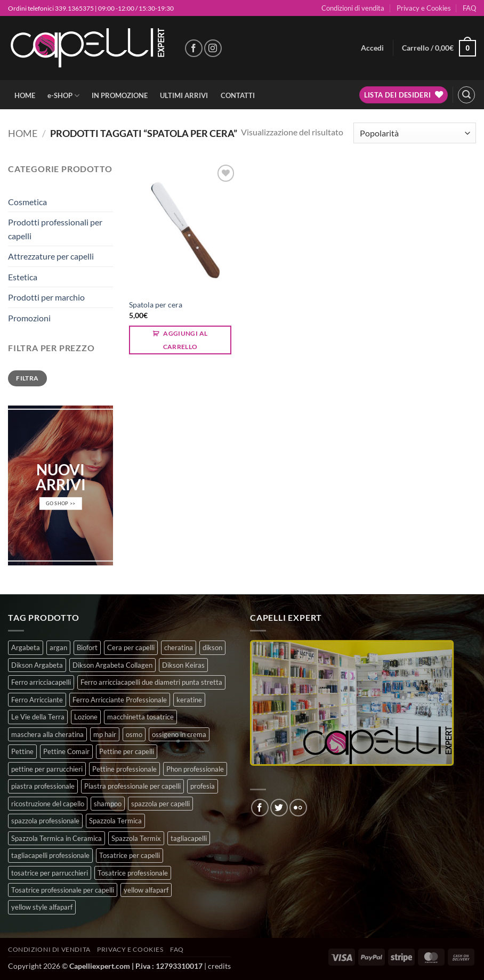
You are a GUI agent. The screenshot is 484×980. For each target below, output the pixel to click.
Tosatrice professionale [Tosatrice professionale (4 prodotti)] (133, 873)
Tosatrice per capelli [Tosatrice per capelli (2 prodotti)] (130, 855)
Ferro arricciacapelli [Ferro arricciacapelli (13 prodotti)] (41, 682)
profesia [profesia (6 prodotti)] (203, 786)
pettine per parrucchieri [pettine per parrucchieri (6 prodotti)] (47, 769)
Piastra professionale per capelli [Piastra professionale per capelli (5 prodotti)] (132, 786)
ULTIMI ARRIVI (184, 95)
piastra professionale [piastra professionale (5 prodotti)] (43, 786)
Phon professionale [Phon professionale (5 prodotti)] (195, 769)
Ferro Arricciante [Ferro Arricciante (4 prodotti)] (37, 700)
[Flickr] (298, 808)
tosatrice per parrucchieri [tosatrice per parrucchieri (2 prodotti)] (50, 873)
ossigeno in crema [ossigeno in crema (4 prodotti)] (179, 734)
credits (219, 966)
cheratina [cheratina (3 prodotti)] (179, 647)
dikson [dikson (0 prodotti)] (212, 647)
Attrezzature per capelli (51, 256)
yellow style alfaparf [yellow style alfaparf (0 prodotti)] (42, 907)
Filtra (27, 378)
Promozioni (29, 318)
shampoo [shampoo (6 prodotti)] (108, 804)
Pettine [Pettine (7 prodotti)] (22, 751)
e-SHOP (63, 96)
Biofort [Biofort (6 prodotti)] (87, 647)
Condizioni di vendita (353, 8)
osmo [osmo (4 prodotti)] (134, 734)
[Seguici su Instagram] (213, 48)
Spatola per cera (156, 305)
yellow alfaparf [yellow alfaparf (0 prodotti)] (146, 890)
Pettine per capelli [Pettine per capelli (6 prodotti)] (127, 751)
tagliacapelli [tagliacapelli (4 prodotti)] (189, 838)
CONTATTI (238, 95)
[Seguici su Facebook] (194, 48)
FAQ (469, 8)
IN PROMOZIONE (120, 95)
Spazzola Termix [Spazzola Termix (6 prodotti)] (136, 838)
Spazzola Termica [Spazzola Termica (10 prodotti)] (115, 821)
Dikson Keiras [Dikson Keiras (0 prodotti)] (183, 665)
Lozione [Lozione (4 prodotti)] (86, 717)
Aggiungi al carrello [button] (185, 340)
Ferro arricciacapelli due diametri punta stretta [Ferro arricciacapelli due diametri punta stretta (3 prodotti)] (151, 682)
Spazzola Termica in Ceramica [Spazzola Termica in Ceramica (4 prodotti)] (57, 838)
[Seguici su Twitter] (279, 808)
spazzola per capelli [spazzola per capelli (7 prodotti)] (160, 804)
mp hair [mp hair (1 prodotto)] (105, 734)
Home (23, 133)
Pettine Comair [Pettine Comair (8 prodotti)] (66, 751)
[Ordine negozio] (415, 133)
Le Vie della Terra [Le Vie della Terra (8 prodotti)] (38, 717)
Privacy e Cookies (424, 8)
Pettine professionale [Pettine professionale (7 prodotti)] (124, 769)
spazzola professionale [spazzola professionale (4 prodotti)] (45, 821)
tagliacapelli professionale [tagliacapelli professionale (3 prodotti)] (50, 855)
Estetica (23, 277)
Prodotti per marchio (46, 297)
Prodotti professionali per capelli (55, 229)
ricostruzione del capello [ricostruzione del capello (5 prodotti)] (48, 804)
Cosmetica (27, 202)
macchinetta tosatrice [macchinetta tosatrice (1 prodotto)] (140, 717)
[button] (372, 48)
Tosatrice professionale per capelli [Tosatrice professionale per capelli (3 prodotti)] (63, 890)
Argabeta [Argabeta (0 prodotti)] (26, 647)
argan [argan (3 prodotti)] (58, 647)
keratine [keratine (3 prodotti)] (189, 700)
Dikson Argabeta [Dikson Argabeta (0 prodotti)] (37, 665)
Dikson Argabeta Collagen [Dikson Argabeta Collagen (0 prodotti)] (112, 665)
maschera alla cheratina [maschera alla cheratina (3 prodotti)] (47, 734)
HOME (25, 95)
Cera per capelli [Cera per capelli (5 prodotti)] (131, 647)
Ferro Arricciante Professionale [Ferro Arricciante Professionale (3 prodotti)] (120, 700)
